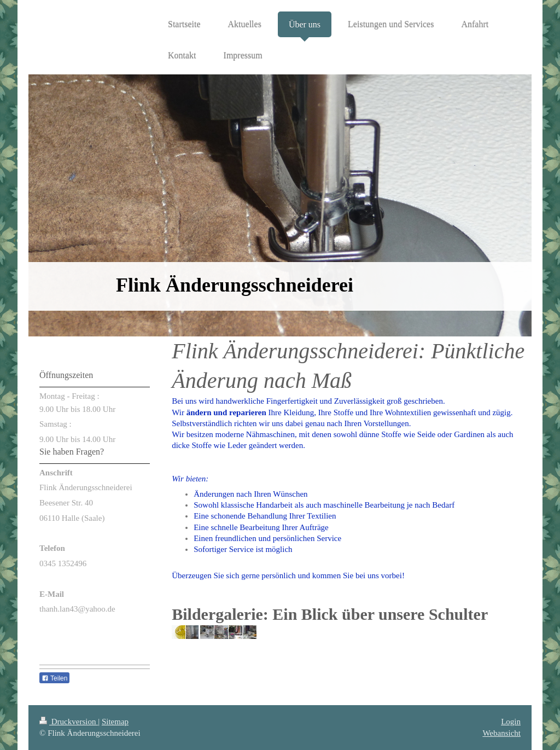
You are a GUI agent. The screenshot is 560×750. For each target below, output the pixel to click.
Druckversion (69, 722)
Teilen (54, 678)
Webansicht (501, 733)
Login (511, 722)
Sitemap (115, 722)
